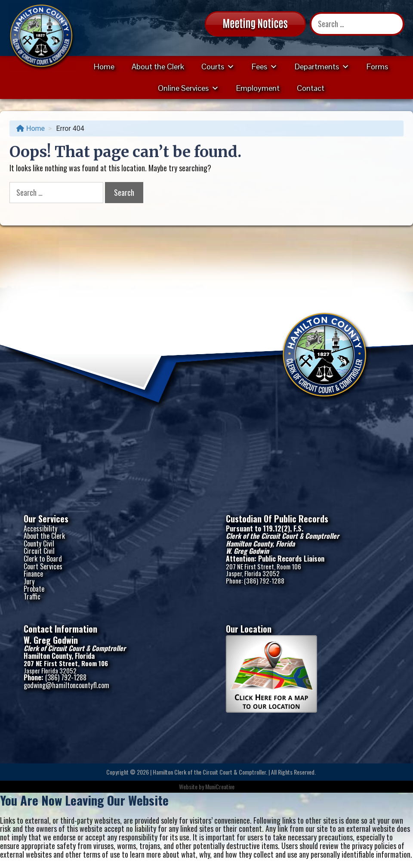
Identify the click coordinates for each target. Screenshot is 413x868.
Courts (218, 66)
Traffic (32, 596)
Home (104, 66)
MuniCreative (220, 786)
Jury (29, 581)
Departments (322, 66)
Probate (34, 589)
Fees (265, 66)
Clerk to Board (43, 559)
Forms (377, 66)
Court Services (43, 566)
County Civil (39, 544)
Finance (33, 574)
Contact (311, 88)
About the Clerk (158, 66)
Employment (258, 88)
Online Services (188, 88)
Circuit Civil (39, 551)
